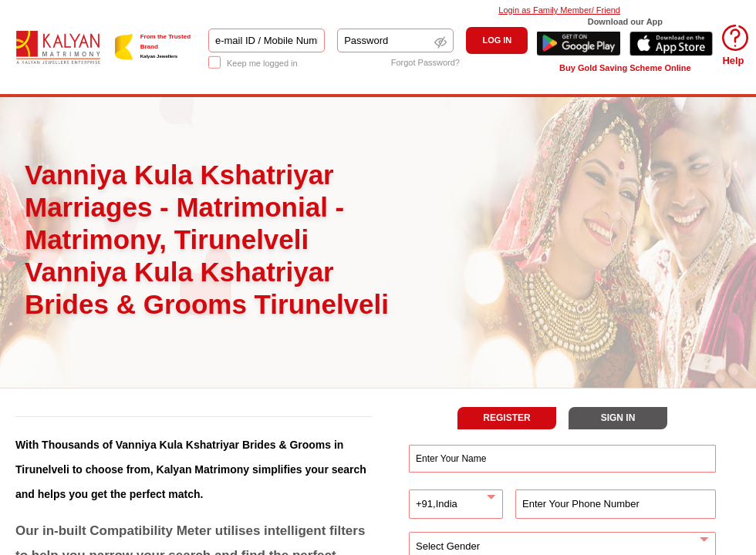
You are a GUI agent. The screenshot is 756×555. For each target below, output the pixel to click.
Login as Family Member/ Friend (559, 10)
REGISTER (506, 418)
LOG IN (497, 40)
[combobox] (456, 504)
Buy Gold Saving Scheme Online (625, 68)
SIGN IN (618, 418)
